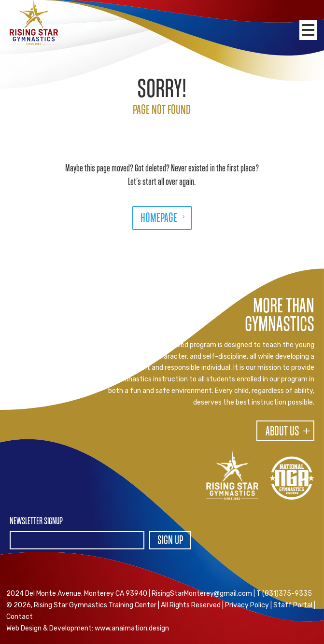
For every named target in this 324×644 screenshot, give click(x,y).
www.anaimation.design (132, 628)
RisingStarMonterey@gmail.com (202, 594)
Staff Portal (293, 605)
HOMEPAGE (159, 219)
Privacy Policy (247, 605)
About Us (282, 432)
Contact (20, 617)
